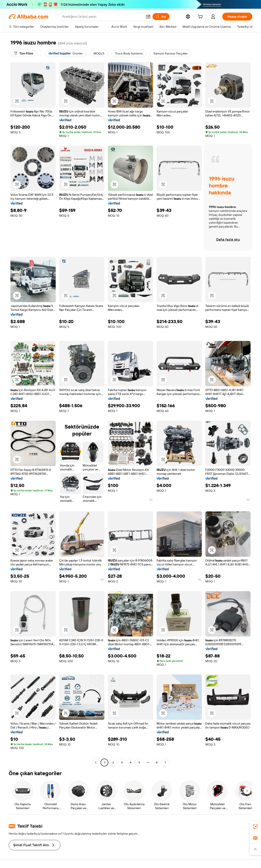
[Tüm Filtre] (24, 53)
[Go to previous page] (96, 762)
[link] (255, 827)
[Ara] (161, 17)
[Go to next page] (165, 762)
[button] (148, 17)
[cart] (201, 17)
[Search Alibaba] (102, 17)
